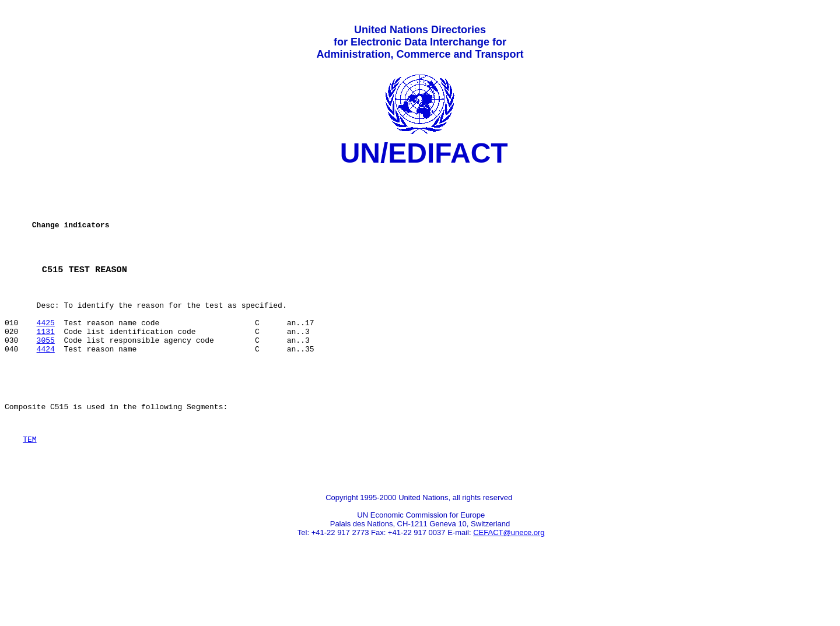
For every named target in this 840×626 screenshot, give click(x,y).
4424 (46, 383)
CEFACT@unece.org (509, 583)
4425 (46, 351)
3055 (46, 372)
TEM (29, 484)
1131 (46, 362)
